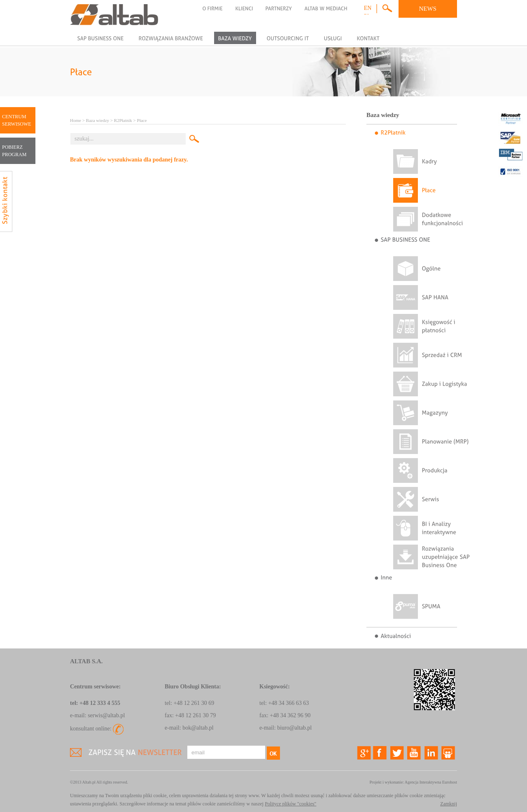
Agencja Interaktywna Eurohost (431, 782)
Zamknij (449, 804)
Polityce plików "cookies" (290, 804)
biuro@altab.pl (294, 728)
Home (76, 120)
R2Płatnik (123, 120)
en (368, 8)
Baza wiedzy (98, 120)
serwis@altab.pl (106, 715)
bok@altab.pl (198, 728)
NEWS (428, 9)
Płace (142, 120)
